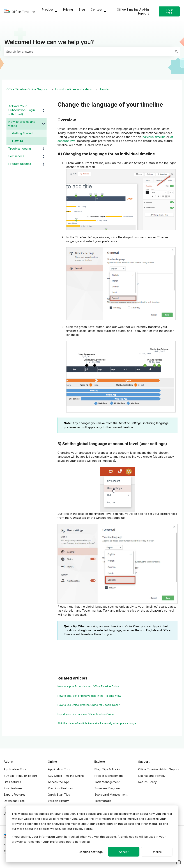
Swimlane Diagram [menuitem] (107, 788)
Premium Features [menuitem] (60, 788)
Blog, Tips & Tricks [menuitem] (107, 769)
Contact (96, 9)
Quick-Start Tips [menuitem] (59, 795)
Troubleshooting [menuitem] (19, 149)
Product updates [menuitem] (20, 164)
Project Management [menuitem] (109, 776)
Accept (124, 852)
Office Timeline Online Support (27, 89)
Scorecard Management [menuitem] (111, 795)
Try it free (169, 11)
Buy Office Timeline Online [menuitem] (66, 776)
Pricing (68, 9)
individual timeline (154, 137)
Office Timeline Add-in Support (133, 11)
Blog (82, 9)
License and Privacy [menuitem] (152, 776)
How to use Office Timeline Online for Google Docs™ (89, 705)
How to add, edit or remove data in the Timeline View (89, 696)
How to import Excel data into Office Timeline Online (88, 686)
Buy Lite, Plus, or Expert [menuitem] (20, 776)
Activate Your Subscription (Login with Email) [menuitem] (22, 110)
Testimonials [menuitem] (103, 801)
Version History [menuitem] (58, 801)
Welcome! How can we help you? (49, 42)
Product (48, 9)
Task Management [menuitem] (107, 782)
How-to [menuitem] (18, 141)
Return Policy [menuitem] (147, 782)
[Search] (176, 52)
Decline (157, 852)
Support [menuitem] (144, 762)
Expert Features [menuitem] (14, 795)
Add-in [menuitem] (8, 762)
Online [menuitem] (52, 762)
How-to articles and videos (73, 89)
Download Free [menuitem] (14, 801)
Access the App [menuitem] (59, 782)
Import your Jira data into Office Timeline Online (86, 714)
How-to (104, 89)
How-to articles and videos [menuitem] (22, 124)
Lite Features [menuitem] (12, 782)
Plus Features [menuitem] (13, 788)
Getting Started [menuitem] (22, 133)
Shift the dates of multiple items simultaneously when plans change (97, 723)
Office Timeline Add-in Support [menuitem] (159, 769)
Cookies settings (91, 852)
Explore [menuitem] (100, 762)
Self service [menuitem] (16, 156)
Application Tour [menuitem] (15, 769)
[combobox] (89, 52)
